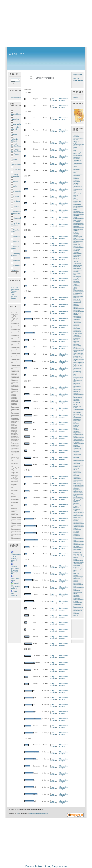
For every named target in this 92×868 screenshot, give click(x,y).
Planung (76, 391)
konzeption (77, 534)
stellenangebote (78, 465)
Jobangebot (77, 278)
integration (77, 467)
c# (79, 567)
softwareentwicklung (79, 609)
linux (75, 586)
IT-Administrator (77, 389)
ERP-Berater (77, 220)
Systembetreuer (78, 353)
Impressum (78, 75)
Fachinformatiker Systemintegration (79, 498)
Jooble (76, 97)
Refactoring (77, 286)
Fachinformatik (78, 358)
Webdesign (77, 329)
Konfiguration (77, 473)
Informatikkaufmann (79, 362)
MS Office (76, 414)
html (75, 558)
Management (77, 330)
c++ (77, 558)
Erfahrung (76, 243)
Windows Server (76, 326)
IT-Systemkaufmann (79, 437)
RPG (75, 162)
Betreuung (77, 383)
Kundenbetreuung (79, 349)
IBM (75, 270)
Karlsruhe (76, 376)
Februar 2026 (14, 292)
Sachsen (16, 242)
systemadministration (80, 562)
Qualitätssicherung (79, 409)
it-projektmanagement (79, 212)
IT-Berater (76, 298)
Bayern (15, 181)
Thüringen (17, 260)
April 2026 (15, 287)
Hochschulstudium (79, 539)
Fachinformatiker (78, 585)
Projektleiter (77, 490)
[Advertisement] (46, 23)
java (75, 589)
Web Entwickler (77, 199)
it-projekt (76, 142)
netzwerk (76, 451)
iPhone (76, 232)
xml (75, 569)
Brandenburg (18, 191)
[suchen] (45, 78)
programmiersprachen (80, 364)
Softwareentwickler (79, 600)
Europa (14, 159)
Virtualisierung (78, 365)
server (75, 517)
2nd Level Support (76, 426)
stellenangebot (78, 603)
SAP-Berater (77, 246)
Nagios (80, 333)
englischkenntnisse (79, 485)
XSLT (75, 272)
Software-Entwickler (77, 457)
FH (74, 404)
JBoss (75, 450)
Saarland (16, 237)
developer (76, 546)
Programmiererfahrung (80, 240)
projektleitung (77, 552)
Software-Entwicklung (77, 386)
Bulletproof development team (39, 813)
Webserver (77, 176)
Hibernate (76, 424)
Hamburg (16, 201)
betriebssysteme (78, 229)
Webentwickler (78, 380)
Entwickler (77, 597)
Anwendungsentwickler (80, 444)
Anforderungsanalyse (80, 152)
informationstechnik (79, 290)
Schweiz (15, 271)
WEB (75, 173)
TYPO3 (76, 459)
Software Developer (77, 158)
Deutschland (16, 169)
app (78, 335)
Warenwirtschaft (78, 174)
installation (77, 509)
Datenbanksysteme (79, 292)
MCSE (78, 402)
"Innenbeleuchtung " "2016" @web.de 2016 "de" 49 (18, 558)
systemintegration (79, 487)
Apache (76, 379)
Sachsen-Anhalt (15, 248)
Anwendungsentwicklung (81, 527)
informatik (76, 614)
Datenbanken (77, 530)
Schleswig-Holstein (16, 255)
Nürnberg (76, 531)
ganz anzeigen (53, 100)
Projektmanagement (79, 577)
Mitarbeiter (77, 591)
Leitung (76, 303)
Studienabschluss (79, 355)
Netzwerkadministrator (80, 525)
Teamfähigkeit (78, 163)
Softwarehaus (78, 186)
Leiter (75, 265)
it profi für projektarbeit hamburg (15, 586)
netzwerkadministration (80, 524)
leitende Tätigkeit (14, 140)
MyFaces (76, 197)
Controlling (77, 249)
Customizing (77, 301)
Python (76, 195)
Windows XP (77, 421)
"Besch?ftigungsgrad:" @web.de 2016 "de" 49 (16, 570)
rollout (75, 258)
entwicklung (77, 598)
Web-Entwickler (77, 320)
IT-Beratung (77, 280)
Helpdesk (76, 180)
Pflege (75, 154)
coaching (76, 216)
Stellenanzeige (78, 522)
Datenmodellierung (79, 248)
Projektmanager (78, 515)
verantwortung (78, 439)
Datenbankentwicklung (80, 350)
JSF (80, 406)
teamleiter (76, 324)
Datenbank (77, 536)
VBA (75, 382)
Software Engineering (77, 432)
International (16, 164)
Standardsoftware (79, 194)
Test (78, 482)
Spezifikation (77, 479)
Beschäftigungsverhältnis (20, 114)
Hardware (76, 533)
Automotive (77, 464)
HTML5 (76, 205)
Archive (17, 54)
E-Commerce (77, 276)
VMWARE (76, 508)
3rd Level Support (78, 155)
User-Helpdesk (76, 475)
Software (76, 595)
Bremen (16, 196)
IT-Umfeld (77, 184)
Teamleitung (77, 505)
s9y (18, 813)
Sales (75, 320)
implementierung (78, 548)
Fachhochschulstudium (80, 260)
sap (75, 579)
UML (75, 482)
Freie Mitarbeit (15, 128)
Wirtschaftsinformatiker (80, 512)
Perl (75, 374)
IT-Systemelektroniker (79, 394)
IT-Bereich (77, 442)
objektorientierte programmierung (78, 494)
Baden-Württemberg (16, 175)
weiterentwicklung (79, 556)
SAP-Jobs (76, 361)
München (76, 572)
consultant (77, 477)
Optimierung (77, 448)
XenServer (77, 208)
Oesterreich (16, 266)
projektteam (77, 338)
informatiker (77, 565)
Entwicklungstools (79, 214)
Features (76, 226)
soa (75, 238)
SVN (75, 192)
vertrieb (76, 506)
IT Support (77, 222)
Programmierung (78, 608)
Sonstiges (15, 119)
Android (76, 445)
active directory (76, 429)
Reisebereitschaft (79, 312)
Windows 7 (77, 146)
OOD (80, 418)
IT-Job (75, 408)
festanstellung (78, 611)
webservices (77, 413)
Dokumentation (78, 551)
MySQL (78, 579)
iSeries (76, 280)
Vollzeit (76, 605)
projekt (76, 567)
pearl (75, 150)
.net (75, 540)
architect (76, 231)
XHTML (76, 502)
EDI (75, 157)
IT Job (75, 333)
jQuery (75, 289)
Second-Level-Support (78, 236)
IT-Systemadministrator (80, 415)
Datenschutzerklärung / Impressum (46, 866)
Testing (76, 261)
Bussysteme (77, 268)
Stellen (76, 594)
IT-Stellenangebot (78, 397)
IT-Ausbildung (78, 293)
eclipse (76, 521)
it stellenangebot (78, 189)
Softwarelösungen (79, 144)
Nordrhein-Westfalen (16, 224)
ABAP (75, 352)
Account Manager (76, 178)
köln (75, 402)
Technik (76, 135)
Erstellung (76, 257)
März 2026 (15, 289)
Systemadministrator (80, 545)
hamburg (76, 468)
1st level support (77, 273)
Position (14, 134)
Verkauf (79, 265)
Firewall (76, 168)
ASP (75, 411)
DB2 (79, 205)
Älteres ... (14, 298)
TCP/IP (76, 287)
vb (80, 160)
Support (76, 580)
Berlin (15, 186)
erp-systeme (77, 356)
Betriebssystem (78, 373)
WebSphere (77, 267)
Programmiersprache (80, 461)
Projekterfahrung (78, 480)
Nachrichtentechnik (79, 434)
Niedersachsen (18, 218)
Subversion (77, 283)
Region (16, 154)
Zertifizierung (77, 323)
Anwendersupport (79, 296)
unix (75, 537)
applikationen (77, 419)
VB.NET (76, 470)
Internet (76, 295)
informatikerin (78, 337)
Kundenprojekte (78, 241)
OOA (75, 422)
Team (75, 335)
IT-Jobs (76, 601)
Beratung (76, 503)
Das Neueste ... (15, 296)
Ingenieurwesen (78, 149)
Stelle (80, 605)
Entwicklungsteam (79, 228)
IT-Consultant (77, 191)
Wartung (76, 462)
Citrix (80, 303)
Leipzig (76, 315)
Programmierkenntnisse (81, 309)
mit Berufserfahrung (17, 145)
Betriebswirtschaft (79, 441)
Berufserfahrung (78, 561)
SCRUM (79, 411)
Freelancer (77, 310)
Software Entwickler (77, 400)
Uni (79, 245)
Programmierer (78, 592)
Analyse (76, 514)
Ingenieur (79, 270)
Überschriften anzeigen (63, 100)
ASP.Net (76, 453)
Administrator (77, 583)
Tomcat (76, 263)
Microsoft (76, 488)
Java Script (77, 299)
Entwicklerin (77, 316)
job (74, 606)
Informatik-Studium (77, 306)
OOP (80, 263)
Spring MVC (77, 313)
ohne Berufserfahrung (17, 150)
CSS (80, 554)
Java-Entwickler (77, 344)
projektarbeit (77, 201)
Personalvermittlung (18, 97)
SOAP (79, 450)
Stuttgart (76, 496)
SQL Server (77, 203)
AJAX (75, 511)
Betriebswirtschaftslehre (81, 223)
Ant (79, 258)
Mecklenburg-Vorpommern (17, 212)
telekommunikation (79, 377)
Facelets (76, 304)
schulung (76, 234)
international (77, 255)
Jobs (75, 612)
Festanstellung (17, 124)
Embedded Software (77, 170)
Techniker (76, 160)
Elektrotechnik (78, 491)
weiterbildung (77, 332)
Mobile (75, 147)
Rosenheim (77, 471)
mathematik (77, 447)
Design (76, 549)
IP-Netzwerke (78, 275)
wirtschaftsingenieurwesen (81, 225)
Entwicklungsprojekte (80, 138)
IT (77, 615)
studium (76, 575)
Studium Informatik (76, 341)
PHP (79, 549)
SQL (78, 574)
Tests (75, 284)
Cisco (75, 217)
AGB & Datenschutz (78, 79)
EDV (75, 615)
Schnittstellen (77, 454)
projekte (76, 582)
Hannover (76, 137)
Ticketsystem (77, 318)
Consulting (77, 500)
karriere (76, 370)
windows (76, 554)
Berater (76, 418)
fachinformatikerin (79, 219)
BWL (75, 484)
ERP (75, 574)
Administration (78, 564)
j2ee (75, 436)
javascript (79, 569)
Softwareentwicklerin (80, 359)
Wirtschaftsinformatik (80, 588)
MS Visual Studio (77, 166)
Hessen (16, 206)
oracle (75, 559)
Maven (76, 245)
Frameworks (77, 371)
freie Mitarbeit (78, 254)
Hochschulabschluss (80, 206)
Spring (79, 484)
